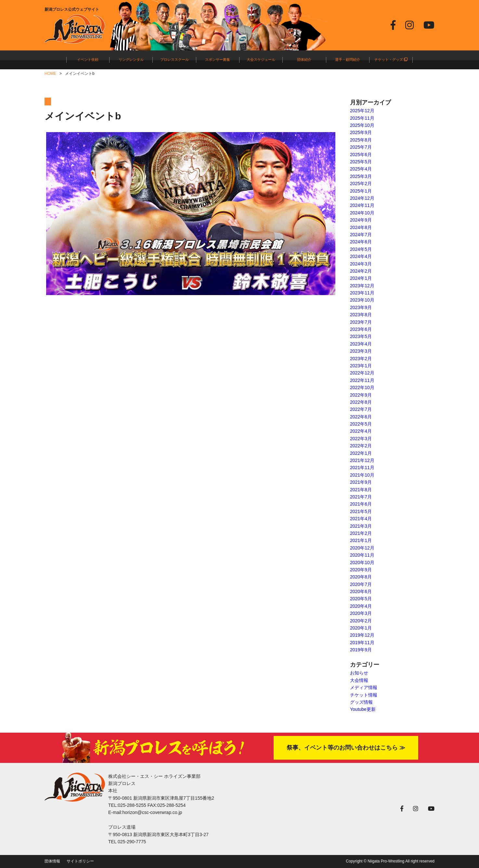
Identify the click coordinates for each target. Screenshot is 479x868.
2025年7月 (361, 147)
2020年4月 (361, 606)
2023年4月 (361, 344)
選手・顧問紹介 (348, 60)
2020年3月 (361, 613)
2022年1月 (361, 453)
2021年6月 (361, 504)
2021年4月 (361, 519)
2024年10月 (362, 213)
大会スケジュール (261, 60)
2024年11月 (362, 205)
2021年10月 (362, 475)
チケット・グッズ (391, 60)
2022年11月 (362, 380)
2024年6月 (361, 242)
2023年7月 (361, 322)
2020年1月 (361, 628)
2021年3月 (361, 526)
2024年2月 (361, 271)
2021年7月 (361, 497)
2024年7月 (361, 235)
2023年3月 (361, 351)
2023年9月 (361, 307)
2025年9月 (361, 132)
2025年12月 (362, 111)
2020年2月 (361, 621)
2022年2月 (361, 446)
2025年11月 (362, 118)
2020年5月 (361, 599)
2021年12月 (362, 460)
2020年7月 (361, 584)
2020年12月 (362, 548)
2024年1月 (361, 278)
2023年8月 (361, 315)
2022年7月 (361, 409)
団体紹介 (304, 60)
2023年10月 (362, 300)
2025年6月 (361, 155)
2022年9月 (361, 395)
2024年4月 (361, 256)
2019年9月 (361, 650)
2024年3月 (361, 264)
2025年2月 (361, 183)
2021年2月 (361, 533)
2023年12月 (362, 286)
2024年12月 (362, 198)
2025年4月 (361, 169)
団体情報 (52, 861)
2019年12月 (362, 635)
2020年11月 (362, 555)
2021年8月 (361, 490)
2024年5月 (361, 249)
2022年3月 (361, 439)
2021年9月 (361, 482)
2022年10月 (362, 387)
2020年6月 (361, 591)
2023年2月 (361, 359)
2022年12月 (362, 373)
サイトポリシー (80, 861)
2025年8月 (361, 140)
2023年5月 (361, 336)
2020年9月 (361, 570)
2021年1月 (361, 540)
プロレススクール (175, 60)
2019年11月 (362, 643)
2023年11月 (362, 293)
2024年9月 (361, 220)
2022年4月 (361, 431)
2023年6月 (361, 329)
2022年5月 (361, 424)
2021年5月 (361, 511)
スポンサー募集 (218, 60)
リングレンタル (131, 60)
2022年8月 (361, 402)
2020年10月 (362, 563)
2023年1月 (361, 366)
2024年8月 (361, 227)
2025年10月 (362, 125)
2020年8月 (361, 577)
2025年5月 (361, 162)
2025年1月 (361, 191)
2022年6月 (361, 417)
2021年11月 (362, 468)
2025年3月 (361, 176)
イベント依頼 (88, 60)
